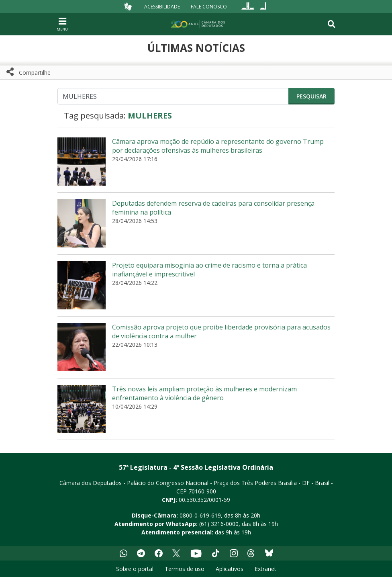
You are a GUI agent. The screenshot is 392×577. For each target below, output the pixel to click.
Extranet (265, 569)
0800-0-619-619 (200, 515)
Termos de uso (185, 569)
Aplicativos (230, 569)
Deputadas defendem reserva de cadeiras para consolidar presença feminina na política (213, 208)
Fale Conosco (209, 6)
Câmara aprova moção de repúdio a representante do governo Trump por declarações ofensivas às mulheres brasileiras (218, 146)
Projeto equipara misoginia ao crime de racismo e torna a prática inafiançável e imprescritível (209, 270)
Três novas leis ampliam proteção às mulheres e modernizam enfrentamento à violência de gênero (204, 393)
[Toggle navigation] (332, 24)
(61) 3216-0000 (219, 524)
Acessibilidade (162, 6)
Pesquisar (311, 96)
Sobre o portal (135, 569)
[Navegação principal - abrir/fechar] (62, 24)
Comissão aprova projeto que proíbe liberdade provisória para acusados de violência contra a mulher (221, 331)
